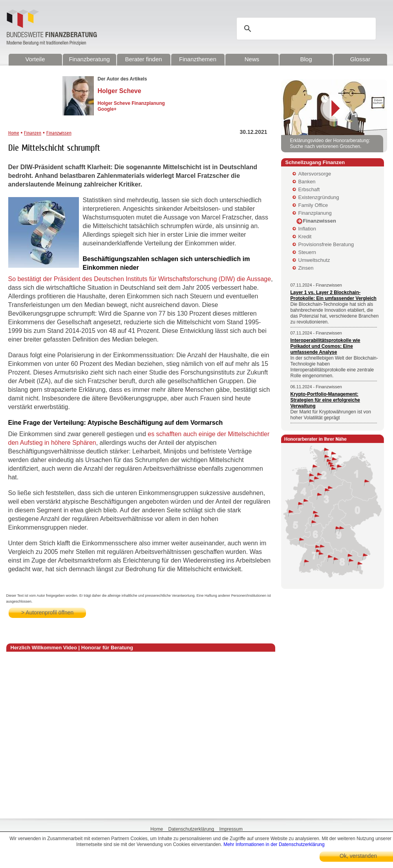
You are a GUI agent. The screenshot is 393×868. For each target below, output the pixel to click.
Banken (307, 182)
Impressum (231, 829)
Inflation (307, 229)
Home (14, 133)
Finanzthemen (198, 59)
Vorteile (35, 59)
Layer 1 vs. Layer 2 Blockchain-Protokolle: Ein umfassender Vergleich (334, 295)
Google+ (107, 109)
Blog (306, 59)
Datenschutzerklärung (191, 829)
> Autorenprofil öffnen (47, 612)
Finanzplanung (315, 213)
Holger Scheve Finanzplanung (131, 103)
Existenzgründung (319, 197)
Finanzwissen (59, 133)
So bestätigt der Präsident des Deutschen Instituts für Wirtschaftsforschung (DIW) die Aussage (140, 279)
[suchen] (307, 29)
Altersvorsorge (315, 174)
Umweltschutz (314, 260)
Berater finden (143, 59)
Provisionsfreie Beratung (326, 244)
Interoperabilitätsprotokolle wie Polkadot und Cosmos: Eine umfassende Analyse (325, 346)
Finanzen (33, 133)
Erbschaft (309, 189)
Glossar (360, 59)
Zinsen (306, 268)
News (252, 59)
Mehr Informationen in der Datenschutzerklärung (274, 844)
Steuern (307, 252)
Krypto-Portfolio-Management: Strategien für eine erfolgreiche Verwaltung (325, 400)
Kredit (305, 237)
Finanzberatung (89, 59)
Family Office (313, 205)
